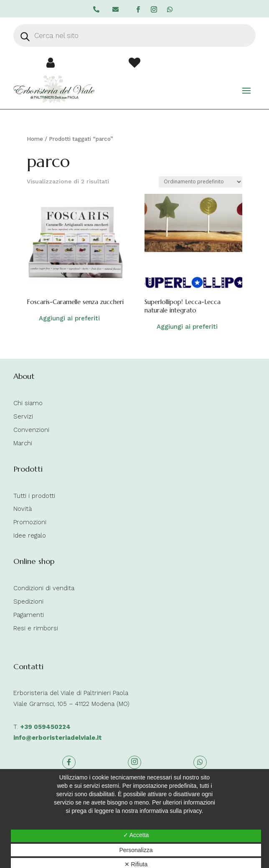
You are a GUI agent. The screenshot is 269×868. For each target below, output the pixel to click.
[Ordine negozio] (200, 182)
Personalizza (136, 850)
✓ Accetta (136, 835)
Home (35, 139)
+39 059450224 (45, 727)
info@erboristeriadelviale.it (58, 738)
